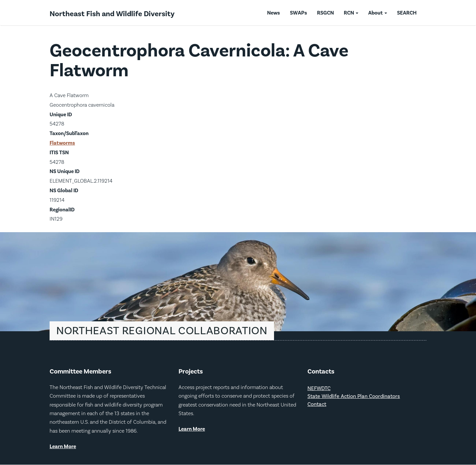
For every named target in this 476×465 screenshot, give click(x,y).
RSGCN (325, 13)
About (378, 13)
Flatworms (62, 143)
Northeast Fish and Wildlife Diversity (112, 14)
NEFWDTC (319, 389)
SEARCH (407, 13)
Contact (317, 404)
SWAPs (298, 13)
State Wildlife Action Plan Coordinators (354, 396)
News (274, 13)
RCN (351, 13)
